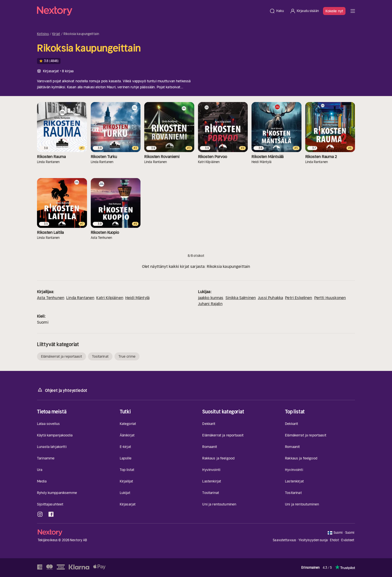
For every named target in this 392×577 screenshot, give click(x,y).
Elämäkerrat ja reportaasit (61, 356)
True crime (127, 356)
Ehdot (334, 540)
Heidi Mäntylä (137, 298)
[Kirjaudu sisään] (304, 11)
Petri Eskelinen (298, 298)
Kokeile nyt (334, 11)
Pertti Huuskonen (330, 298)
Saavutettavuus (284, 540)
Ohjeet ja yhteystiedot (62, 390)
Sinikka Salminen (241, 298)
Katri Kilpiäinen (110, 298)
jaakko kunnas (211, 298)
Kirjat (56, 34)
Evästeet (348, 540)
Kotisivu (43, 34)
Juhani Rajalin (210, 304)
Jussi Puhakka (270, 298)
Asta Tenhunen (51, 298)
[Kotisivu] (152, 11)
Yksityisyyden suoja (313, 540)
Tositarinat (100, 356)
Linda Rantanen (80, 298)
